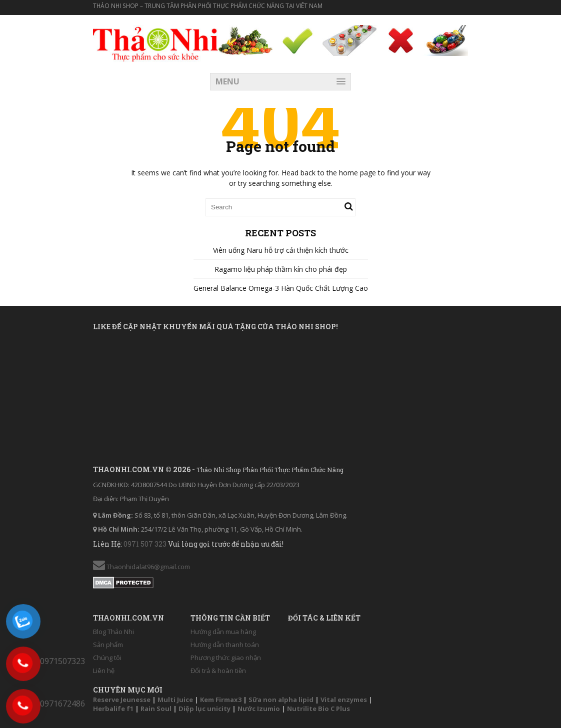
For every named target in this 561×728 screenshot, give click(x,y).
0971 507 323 (146, 544)
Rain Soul (156, 709)
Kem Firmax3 (221, 700)
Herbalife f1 (113, 709)
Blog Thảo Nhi (113, 632)
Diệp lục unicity (204, 709)
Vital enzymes (344, 700)
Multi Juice (175, 700)
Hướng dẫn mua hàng (223, 632)
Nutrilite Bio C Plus (318, 709)
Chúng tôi (107, 658)
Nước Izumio (259, 709)
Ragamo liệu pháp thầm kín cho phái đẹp (281, 269)
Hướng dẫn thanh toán (225, 645)
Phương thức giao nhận (226, 658)
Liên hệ (104, 671)
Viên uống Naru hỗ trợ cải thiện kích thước (281, 250)
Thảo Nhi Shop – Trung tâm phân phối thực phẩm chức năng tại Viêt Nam (208, 6)
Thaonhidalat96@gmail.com (141, 567)
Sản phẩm (108, 645)
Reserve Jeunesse (122, 700)
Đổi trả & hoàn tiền (218, 671)
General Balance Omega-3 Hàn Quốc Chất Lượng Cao (281, 288)
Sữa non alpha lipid (281, 700)
